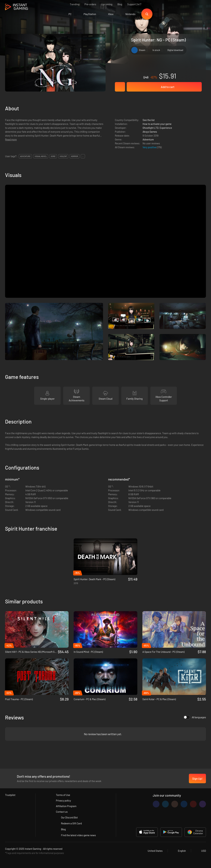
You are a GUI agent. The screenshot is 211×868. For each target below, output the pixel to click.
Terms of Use (63, 795)
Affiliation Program (66, 806)
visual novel (41, 156)
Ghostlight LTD (151, 128)
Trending (75, 4)
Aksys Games (150, 132)
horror (75, 156)
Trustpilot (10, 795)
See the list (149, 120)
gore (53, 156)
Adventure (148, 139)
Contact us (62, 812)
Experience (166, 128)
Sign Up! (197, 778)
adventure (25, 156)
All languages (195, 717)
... (83, 156)
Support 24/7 (134, 4)
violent (63, 156)
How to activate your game (157, 124)
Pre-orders (90, 4)
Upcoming (107, 4)
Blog (120, 4)
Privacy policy (63, 800)
